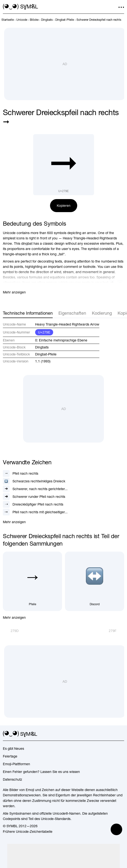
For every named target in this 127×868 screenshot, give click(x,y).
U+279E (44, 332)
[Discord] (95, 581)
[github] (113, 734)
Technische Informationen (28, 313)
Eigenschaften (72, 313)
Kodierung (102, 313)
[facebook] (121, 734)
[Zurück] (11, 631)
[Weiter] (116, 631)
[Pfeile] (32, 581)
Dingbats (42, 347)
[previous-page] (8, 20)
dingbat (27, 243)
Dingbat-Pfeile (46, 354)
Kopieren (64, 206)
